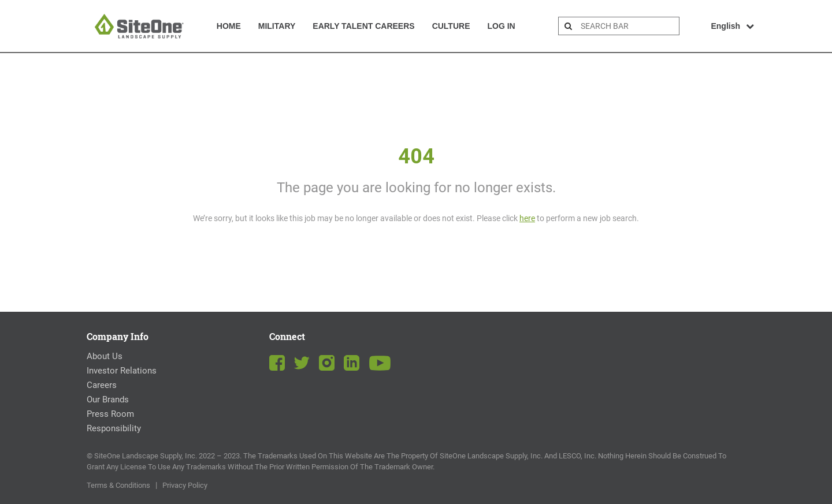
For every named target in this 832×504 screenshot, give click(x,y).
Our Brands (108, 400)
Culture (451, 26)
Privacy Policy (185, 485)
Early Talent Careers (363, 26)
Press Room (110, 414)
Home (229, 26)
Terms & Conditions (118, 485)
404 (416, 156)
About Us (105, 356)
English (732, 26)
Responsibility (114, 428)
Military (277, 26)
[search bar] (629, 26)
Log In (501, 26)
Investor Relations (122, 371)
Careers (102, 385)
